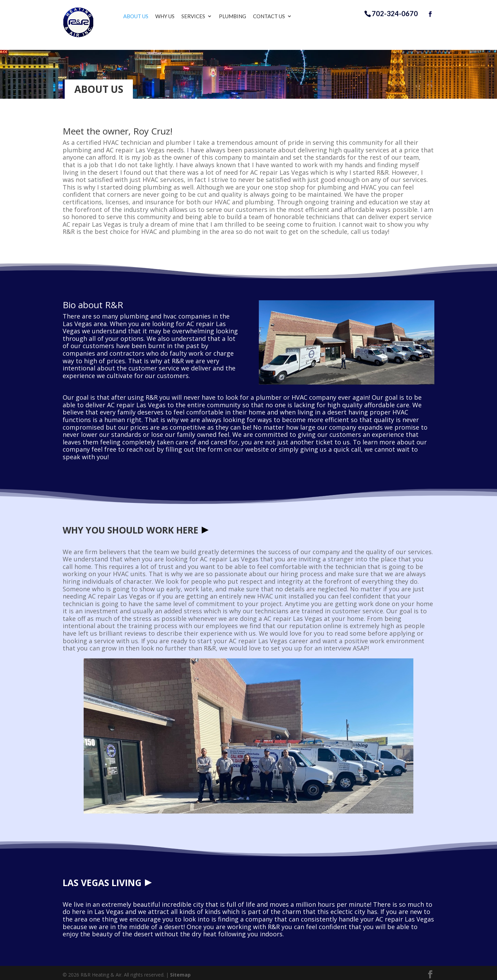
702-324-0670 (395, 14)
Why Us (171, 16)
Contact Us (275, 16)
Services (199, 16)
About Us (142, 16)
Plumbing (239, 16)
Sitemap (180, 971)
